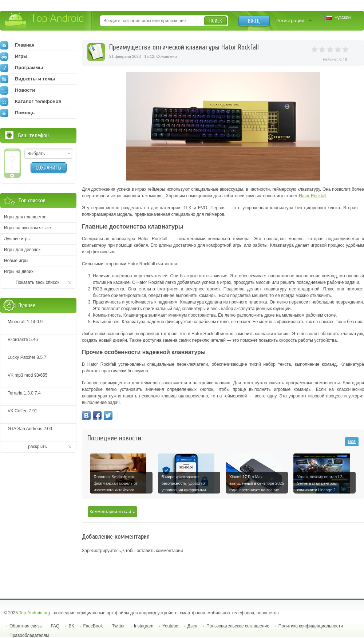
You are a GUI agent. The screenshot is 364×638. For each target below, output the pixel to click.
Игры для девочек (22, 250)
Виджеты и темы (27, 79)
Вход (254, 21)
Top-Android (45, 21)
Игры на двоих (19, 272)
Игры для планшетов (25, 217)
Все (352, 441)
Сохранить (48, 168)
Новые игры (16, 261)
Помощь (17, 113)
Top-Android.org (34, 613)
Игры (14, 56)
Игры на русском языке (27, 228)
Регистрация (290, 21)
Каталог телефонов (31, 102)
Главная (17, 45)
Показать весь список (37, 282)
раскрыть (37, 447)
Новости (17, 90)
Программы (21, 68)
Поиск (216, 21)
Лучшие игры (17, 239)
